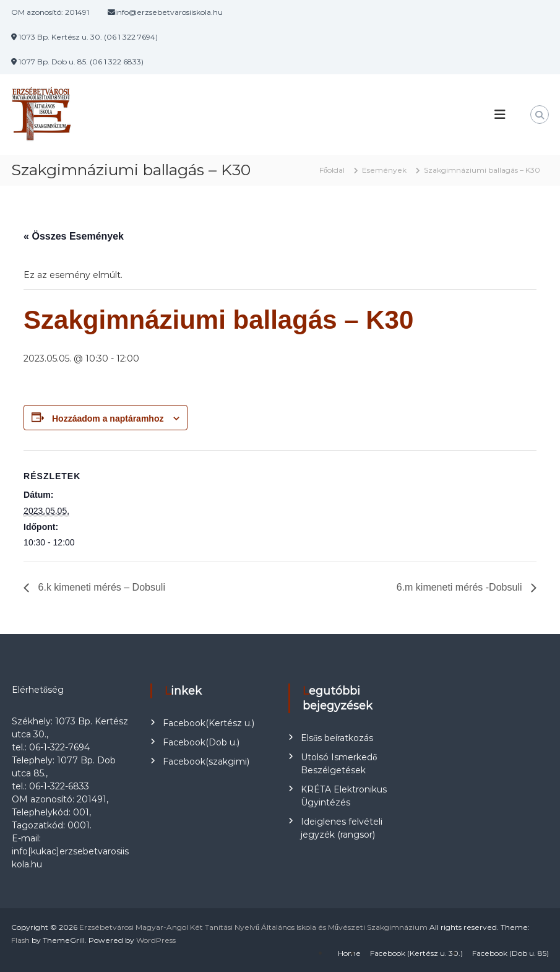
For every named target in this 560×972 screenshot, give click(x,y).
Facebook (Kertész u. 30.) (416, 953)
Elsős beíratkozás (337, 738)
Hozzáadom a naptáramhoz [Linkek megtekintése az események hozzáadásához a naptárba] (108, 419)
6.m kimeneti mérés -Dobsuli (461, 587)
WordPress (156, 940)
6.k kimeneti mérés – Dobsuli (100, 587)
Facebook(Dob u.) (201, 742)
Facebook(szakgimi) (206, 762)
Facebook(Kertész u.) (209, 723)
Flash (20, 940)
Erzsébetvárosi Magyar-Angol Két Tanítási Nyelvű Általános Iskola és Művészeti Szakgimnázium (253, 927)
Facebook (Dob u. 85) (510, 953)
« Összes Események (74, 236)
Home (349, 953)
